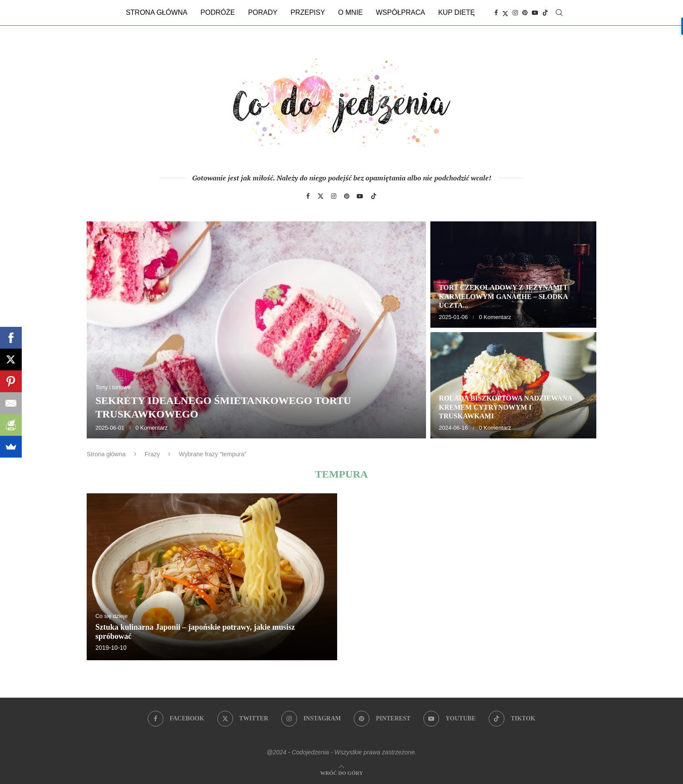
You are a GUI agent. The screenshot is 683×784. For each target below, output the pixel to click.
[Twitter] (505, 13)
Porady (263, 12)
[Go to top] (341, 772)
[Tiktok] (545, 13)
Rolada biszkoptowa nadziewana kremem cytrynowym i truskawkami (506, 407)
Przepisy (308, 12)
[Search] (559, 13)
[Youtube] (535, 13)
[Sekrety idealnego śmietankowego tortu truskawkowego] (256, 330)
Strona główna (157, 12)
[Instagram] (515, 13)
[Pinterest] (525, 13)
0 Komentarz (152, 428)
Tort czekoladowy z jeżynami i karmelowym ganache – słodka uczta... (504, 297)
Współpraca (401, 12)
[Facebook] (496, 13)
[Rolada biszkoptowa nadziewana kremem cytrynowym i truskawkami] (513, 385)
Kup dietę (456, 12)
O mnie (350, 12)
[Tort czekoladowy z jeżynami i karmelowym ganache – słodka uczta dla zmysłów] (513, 275)
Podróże (218, 12)
